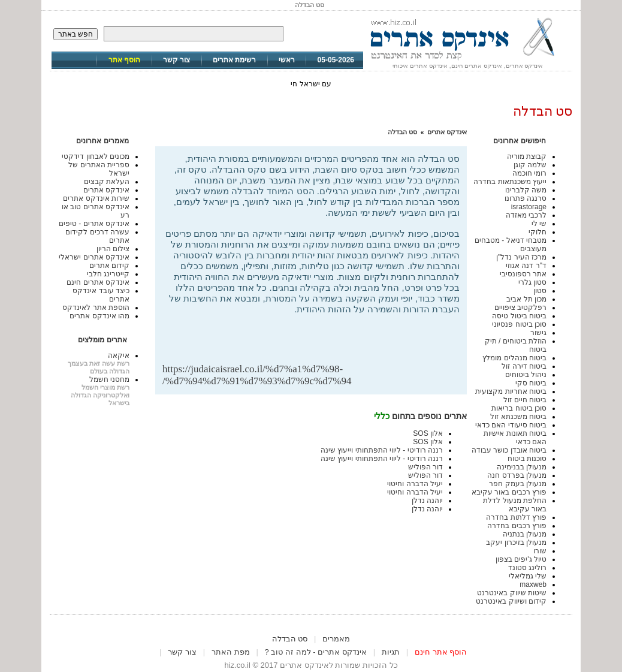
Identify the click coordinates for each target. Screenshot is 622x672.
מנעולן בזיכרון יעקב (516, 543)
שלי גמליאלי (528, 576)
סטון (540, 291)
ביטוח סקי (531, 383)
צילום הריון (113, 249)
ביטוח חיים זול (525, 400)
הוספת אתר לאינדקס (96, 308)
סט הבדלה (402, 132)
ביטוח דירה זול (524, 366)
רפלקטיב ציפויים (520, 308)
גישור (538, 333)
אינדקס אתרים (447, 132)
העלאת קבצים (107, 182)
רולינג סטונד (527, 568)
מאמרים (336, 639)
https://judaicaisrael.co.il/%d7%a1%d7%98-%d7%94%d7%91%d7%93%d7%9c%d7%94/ (257, 375)
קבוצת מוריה (527, 156)
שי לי (539, 224)
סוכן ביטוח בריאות (519, 408)
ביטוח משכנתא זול (518, 417)
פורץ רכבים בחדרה (517, 526)
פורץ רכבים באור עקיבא (509, 492)
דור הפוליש (425, 467)
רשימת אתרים (234, 60)
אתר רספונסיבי (523, 274)
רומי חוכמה (529, 173)
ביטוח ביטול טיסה (519, 316)
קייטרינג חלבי (108, 274)
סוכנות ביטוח (527, 459)
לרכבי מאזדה (526, 215)
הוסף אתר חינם (441, 652)
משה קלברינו (526, 190)
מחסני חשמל (109, 379)
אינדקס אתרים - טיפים (94, 224)
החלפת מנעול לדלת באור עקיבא (515, 505)
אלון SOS (428, 433)
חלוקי (538, 232)
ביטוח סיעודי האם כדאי (511, 425)
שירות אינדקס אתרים (96, 198)
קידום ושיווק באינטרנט (511, 601)
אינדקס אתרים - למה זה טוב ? (316, 652)
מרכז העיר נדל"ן (521, 257)
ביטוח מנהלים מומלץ (514, 358)
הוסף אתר (124, 60)
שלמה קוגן (530, 165)
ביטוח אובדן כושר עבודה (509, 450)
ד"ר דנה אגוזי (526, 266)
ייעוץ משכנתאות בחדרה (510, 182)
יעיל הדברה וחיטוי (415, 484)
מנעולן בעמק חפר (518, 484)
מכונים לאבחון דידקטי (96, 156)
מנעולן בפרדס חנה (517, 475)
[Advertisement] (319, 344)
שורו (540, 551)
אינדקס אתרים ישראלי (94, 257)
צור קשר (176, 60)
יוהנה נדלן (427, 501)
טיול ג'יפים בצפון (521, 559)
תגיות (391, 652)
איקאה (119, 355)
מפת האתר (231, 652)
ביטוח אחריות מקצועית (511, 391)
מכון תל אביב (526, 299)
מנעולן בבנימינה (522, 467)
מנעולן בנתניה (525, 534)
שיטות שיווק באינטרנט (512, 593)
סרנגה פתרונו (526, 198)
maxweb (533, 584)
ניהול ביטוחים (526, 375)
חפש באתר (76, 34)
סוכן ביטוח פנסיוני (519, 324)
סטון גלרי (532, 282)
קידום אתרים (109, 266)
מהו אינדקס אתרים (99, 316)
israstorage (529, 207)
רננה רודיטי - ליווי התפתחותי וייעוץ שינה (382, 450)
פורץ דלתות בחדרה (516, 517)
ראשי (287, 60)
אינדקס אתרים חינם (98, 282)
